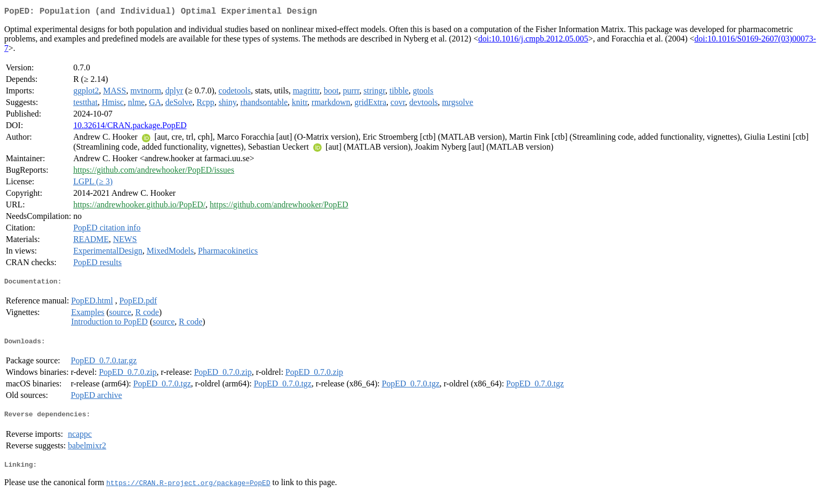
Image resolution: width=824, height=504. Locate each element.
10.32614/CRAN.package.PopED (130, 127)
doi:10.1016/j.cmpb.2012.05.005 (533, 41)
